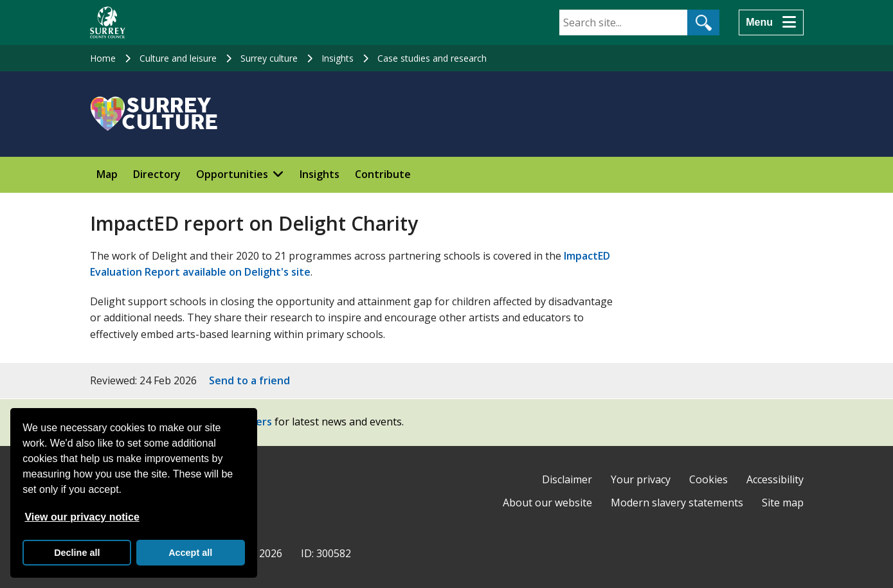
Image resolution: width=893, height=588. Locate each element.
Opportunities (232, 174)
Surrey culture (269, 58)
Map (107, 174)
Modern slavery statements (677, 503)
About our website (547, 503)
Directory (157, 174)
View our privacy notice (82, 517)
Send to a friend (249, 380)
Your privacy (641, 479)
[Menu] (771, 22)
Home (103, 58)
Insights (338, 58)
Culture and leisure (178, 58)
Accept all (190, 553)
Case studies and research (432, 58)
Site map (783, 503)
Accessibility (775, 479)
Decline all (77, 553)
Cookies (708, 479)
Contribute (383, 174)
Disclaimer (567, 479)
